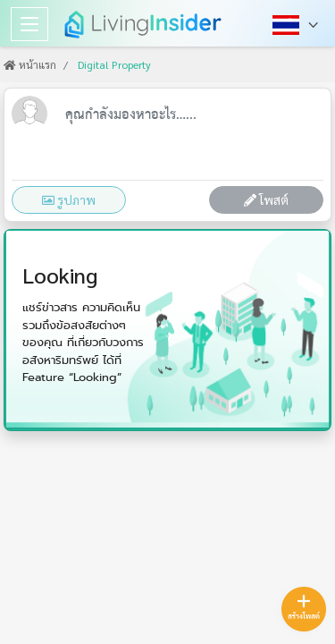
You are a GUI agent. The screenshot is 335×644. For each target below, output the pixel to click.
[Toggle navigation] (29, 24)
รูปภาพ (69, 199)
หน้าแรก (30, 64)
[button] (297, 25)
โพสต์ (266, 199)
